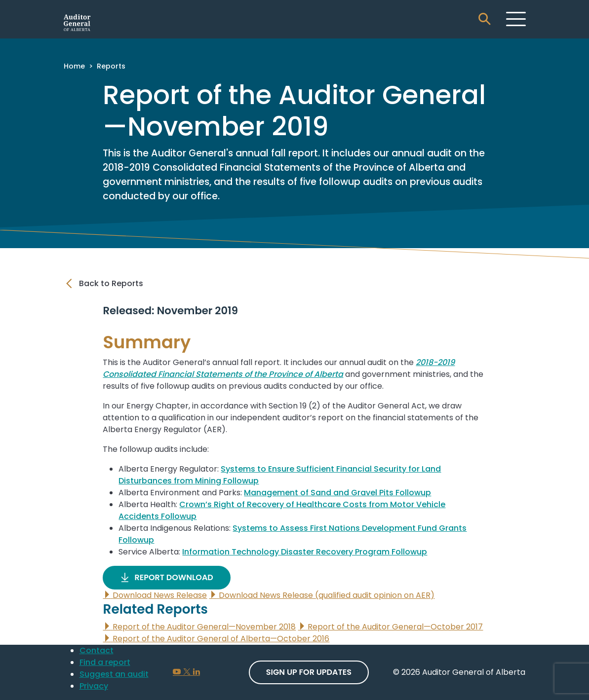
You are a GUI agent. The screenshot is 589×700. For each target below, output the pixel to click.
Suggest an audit (114, 674)
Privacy (94, 686)
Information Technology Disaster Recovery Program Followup (305, 552)
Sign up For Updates (309, 672)
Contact (97, 650)
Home (74, 66)
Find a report (105, 662)
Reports (111, 66)
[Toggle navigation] (516, 19)
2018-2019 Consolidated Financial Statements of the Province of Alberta (279, 368)
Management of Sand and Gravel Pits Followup (337, 493)
